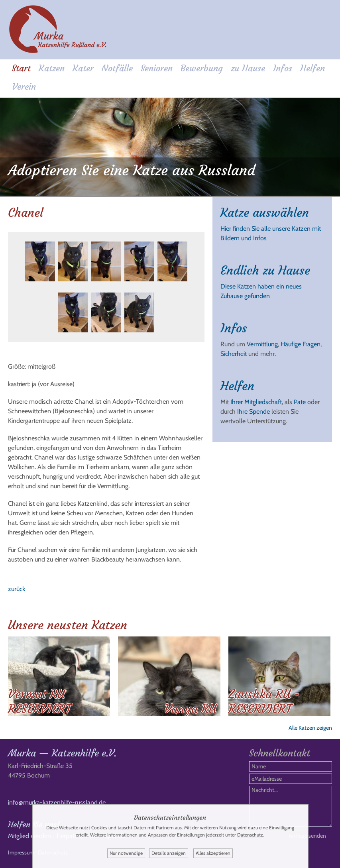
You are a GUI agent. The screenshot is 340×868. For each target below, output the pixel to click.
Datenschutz (250, 835)
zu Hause (248, 68)
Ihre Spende (254, 411)
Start (21, 68)
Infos (283, 68)
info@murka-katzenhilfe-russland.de (57, 802)
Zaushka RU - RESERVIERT (264, 701)
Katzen (52, 68)
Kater (83, 68)
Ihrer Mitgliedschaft (256, 402)
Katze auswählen (265, 213)
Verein (24, 87)
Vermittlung (262, 344)
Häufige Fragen (301, 344)
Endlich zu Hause (265, 270)
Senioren (157, 68)
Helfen (312, 68)
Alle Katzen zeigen (310, 728)
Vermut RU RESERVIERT (39, 701)
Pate (300, 402)
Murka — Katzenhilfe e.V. (62, 753)
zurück (17, 589)
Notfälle (117, 68)
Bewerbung (202, 68)
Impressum (21, 852)
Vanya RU (190, 709)
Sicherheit (234, 354)
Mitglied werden (29, 836)
